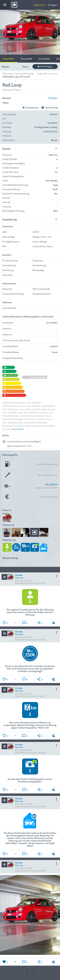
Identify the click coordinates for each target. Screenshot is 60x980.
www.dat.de (18, 429)
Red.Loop (19, 578)
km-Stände (44, 59)
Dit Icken (53, 98)
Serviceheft (26, 59)
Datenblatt (9, 59)
